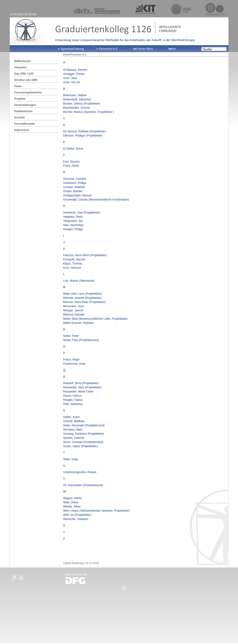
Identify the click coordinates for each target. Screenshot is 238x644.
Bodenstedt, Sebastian (77, 99)
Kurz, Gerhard (72, 268)
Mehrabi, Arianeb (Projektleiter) (82, 298)
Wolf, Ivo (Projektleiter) (77, 515)
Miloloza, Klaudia (74, 315)
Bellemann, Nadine (75, 95)
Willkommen (23, 61)
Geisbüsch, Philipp (75, 183)
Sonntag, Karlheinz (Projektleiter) (84, 434)
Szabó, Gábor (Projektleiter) (81, 446)
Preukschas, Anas (74, 364)
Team (18, 86)
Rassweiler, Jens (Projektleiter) (82, 387)
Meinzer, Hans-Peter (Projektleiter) (85, 302)
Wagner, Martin (73, 498)
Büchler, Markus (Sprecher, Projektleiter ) (89, 112)
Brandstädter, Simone (77, 108)
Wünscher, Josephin (76, 519)
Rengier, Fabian (73, 400)
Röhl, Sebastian (73, 404)
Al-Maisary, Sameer (75, 70)
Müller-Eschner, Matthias (79, 323)
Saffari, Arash (72, 417)
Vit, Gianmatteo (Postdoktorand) (83, 485)
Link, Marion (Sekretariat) (79, 281)
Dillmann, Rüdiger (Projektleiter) (83, 136)
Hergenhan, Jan (73, 221)
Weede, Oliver (72, 507)
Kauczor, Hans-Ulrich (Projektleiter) (85, 255)
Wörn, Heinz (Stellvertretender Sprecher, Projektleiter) (97, 511)
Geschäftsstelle (25, 124)
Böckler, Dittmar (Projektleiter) (82, 104)
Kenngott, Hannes (74, 259)
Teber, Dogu (71, 459)
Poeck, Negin (71, 360)
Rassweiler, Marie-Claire (78, 392)
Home (67, 54)
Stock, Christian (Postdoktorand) (83, 442)
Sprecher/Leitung (72, 49)
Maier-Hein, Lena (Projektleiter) (83, 294)
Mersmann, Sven (74, 306)
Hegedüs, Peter (73, 217)
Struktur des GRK (26, 80)
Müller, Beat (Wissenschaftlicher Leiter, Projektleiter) (95, 319)
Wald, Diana (71, 502)
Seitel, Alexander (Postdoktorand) (84, 425)
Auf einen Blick (143, 49)
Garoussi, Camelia (75, 179)
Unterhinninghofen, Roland (80, 472)
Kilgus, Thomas (73, 264)
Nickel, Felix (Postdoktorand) (81, 340)
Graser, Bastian (73, 191)
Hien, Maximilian (73, 225)
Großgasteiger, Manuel (77, 195)
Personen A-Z (109, 49)
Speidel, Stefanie (74, 438)
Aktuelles (21, 67)
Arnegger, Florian (74, 74)
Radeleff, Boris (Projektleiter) (81, 383)
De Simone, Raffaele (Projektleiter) (85, 131)
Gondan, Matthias (74, 187)
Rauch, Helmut (72, 396)
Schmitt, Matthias (74, 421)
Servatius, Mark (73, 430)
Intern (172, 49)
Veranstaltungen (25, 105)
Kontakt (20, 118)
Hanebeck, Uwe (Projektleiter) (82, 213)
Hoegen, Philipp (73, 229)
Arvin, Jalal (70, 78)
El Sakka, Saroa (73, 149)
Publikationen (24, 111)
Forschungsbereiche (28, 92)
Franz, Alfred (71, 166)
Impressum (22, 130)
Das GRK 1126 (24, 74)
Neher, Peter (71, 336)
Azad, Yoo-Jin (72, 82)
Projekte (20, 99)
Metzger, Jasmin (73, 310)
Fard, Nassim (71, 162)
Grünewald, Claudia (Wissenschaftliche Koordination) (96, 200)
